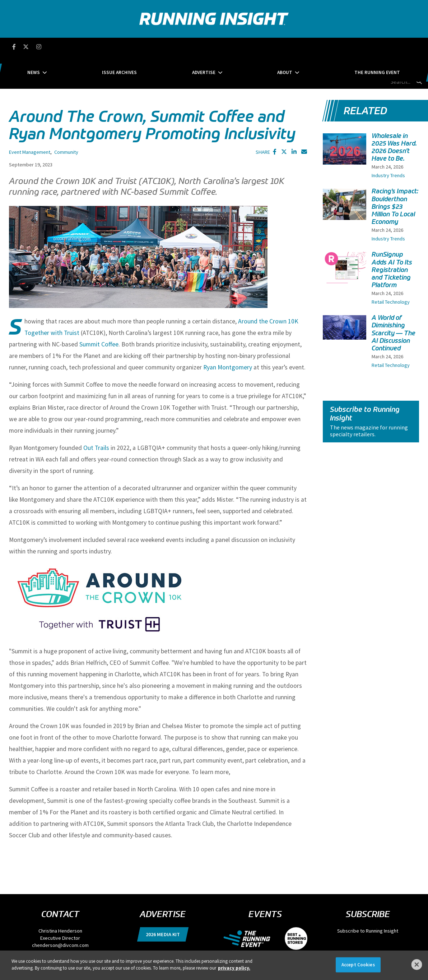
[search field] (387, 47)
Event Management (30, 119)
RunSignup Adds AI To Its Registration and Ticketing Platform (392, 237)
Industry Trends (388, 143)
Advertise (204, 47)
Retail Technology (391, 269)
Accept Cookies (358, 965)
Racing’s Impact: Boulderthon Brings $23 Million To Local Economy (395, 174)
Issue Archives (145, 47)
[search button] (419, 46)
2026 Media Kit (163, 902)
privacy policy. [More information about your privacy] (234, 968)
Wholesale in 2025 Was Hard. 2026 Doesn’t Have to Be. (394, 114)
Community (66, 119)
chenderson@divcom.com (60, 912)
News (85, 47)
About (259, 47)
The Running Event (326, 47)
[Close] (417, 965)
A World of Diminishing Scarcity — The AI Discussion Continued (394, 300)
